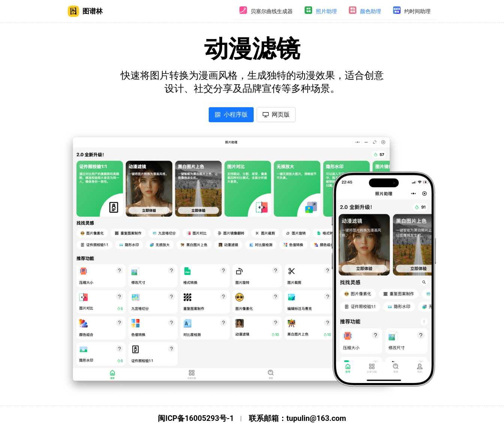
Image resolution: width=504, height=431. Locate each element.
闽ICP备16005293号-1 (196, 418)
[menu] (335, 11)
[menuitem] (266, 11)
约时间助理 (417, 11)
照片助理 (326, 11)
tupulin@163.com (316, 418)
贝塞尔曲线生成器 (272, 11)
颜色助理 (371, 11)
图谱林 (85, 11)
